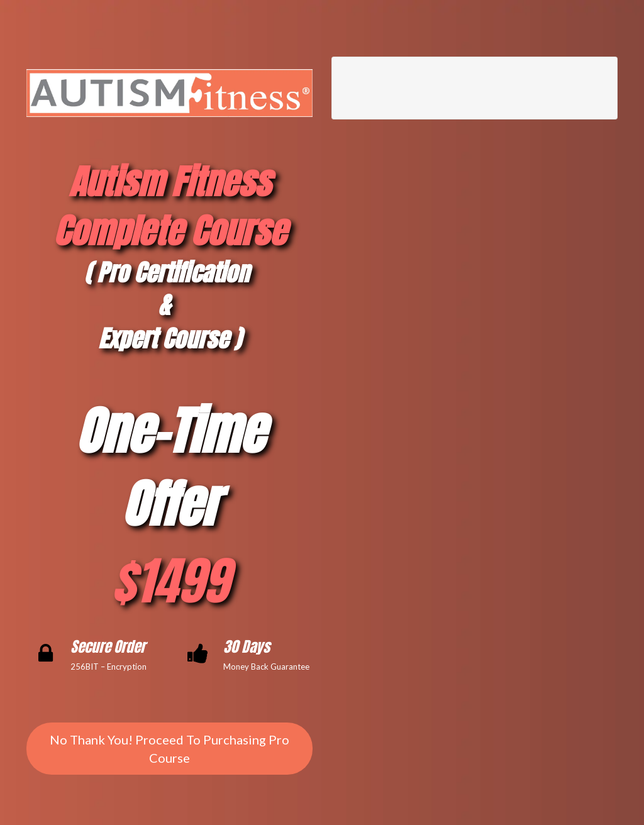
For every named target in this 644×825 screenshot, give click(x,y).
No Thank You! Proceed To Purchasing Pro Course (169, 749)
